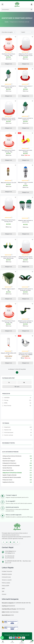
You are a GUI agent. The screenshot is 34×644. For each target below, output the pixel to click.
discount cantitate (23, 69)
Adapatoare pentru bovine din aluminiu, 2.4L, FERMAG (25, 354)
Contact (4, 594)
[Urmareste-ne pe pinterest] (18, 542)
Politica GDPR (5, 586)
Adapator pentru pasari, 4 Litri (25, 87)
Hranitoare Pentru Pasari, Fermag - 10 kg (9, 55)
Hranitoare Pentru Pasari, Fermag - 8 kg (9, 151)
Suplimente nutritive (8, 482)
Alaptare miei (8, 430)
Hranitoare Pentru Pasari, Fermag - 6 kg (9, 322)
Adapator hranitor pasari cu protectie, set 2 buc (25, 290)
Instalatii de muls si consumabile (12, 477)
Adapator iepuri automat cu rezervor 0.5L (26, 221)
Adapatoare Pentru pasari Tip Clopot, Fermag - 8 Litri (9, 119)
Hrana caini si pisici (8, 470)
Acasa (6, 22)
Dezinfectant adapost (9, 461)
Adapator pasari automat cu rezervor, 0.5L (8, 87)
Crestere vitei (7, 458)
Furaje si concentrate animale (11, 466)
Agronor (14, 635)
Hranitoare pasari (9, 432)
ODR (3, 591)
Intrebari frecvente (7, 571)
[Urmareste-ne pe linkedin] (10, 542)
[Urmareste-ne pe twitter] (7, 542)
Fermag (6, 400)
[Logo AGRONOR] (17, 4)
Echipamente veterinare (9, 463)
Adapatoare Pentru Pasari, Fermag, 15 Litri (8, 221)
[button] (2, 4)
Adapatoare (7, 427)
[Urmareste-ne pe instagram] (14, 542)
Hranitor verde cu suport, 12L (9, 290)
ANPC (3, 589)
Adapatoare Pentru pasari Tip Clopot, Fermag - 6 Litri (26, 55)
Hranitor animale (9, 435)
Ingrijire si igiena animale (10, 475)
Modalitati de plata (7, 574)
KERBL (6, 403)
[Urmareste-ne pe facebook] (3, 542)
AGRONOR (7, 398)
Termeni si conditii (7, 580)
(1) (12, 52)
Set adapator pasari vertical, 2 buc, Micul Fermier (9, 258)
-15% (20, 336)
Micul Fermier (8, 406)
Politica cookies (6, 583)
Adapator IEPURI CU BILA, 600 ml (8, 354)
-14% (20, 133)
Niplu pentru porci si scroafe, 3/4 (26, 183)
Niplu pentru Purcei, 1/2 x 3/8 (8, 183)
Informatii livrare (6, 577)
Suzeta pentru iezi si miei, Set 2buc (25, 151)
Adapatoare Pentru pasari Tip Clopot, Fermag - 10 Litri (25, 258)
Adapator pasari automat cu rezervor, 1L (25, 119)
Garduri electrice (7, 468)
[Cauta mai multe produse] (32, 4)
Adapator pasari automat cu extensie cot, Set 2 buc (25, 322)
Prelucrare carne (7, 480)
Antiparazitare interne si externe (12, 456)
